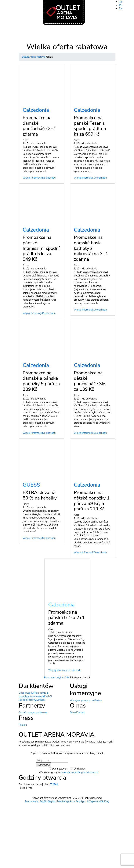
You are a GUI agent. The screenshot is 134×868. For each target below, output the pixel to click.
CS (121, 2)
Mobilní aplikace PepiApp (71, 801)
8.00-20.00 (128, 19)
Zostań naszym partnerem (33, 712)
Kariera (98, 700)
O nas (73, 712)
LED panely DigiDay (98, 801)
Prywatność (39, 700)
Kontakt (80, 712)
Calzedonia (36, 110)
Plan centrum (41, 693)
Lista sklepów (26, 693)
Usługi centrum (27, 696)
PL (120, 5)
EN (121, 9)
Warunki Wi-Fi (44, 696)
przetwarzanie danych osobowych (80, 772)
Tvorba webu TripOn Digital (40, 801)
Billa (114, 19)
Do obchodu (49, 178)
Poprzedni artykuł (54, 678)
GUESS (31, 485)
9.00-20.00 (128, 15)
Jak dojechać (26, 700)
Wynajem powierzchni (82, 700)
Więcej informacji (32, 178)
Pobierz (23, 725)
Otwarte (116, 15)
